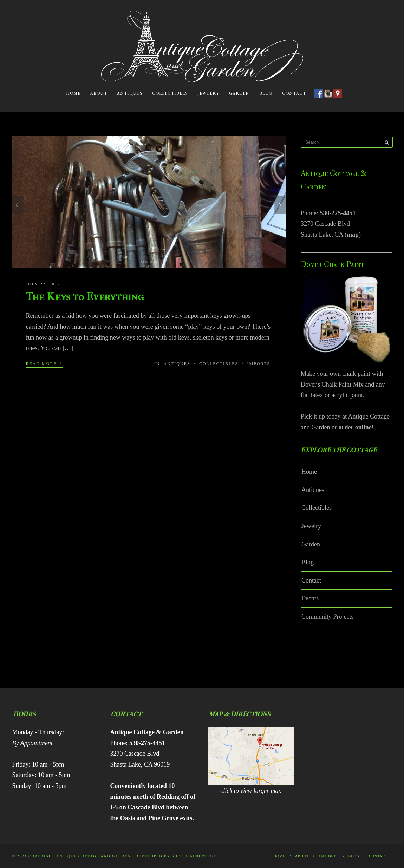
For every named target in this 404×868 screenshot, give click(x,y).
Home (73, 93)
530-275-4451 (338, 213)
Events (310, 598)
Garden (239, 93)
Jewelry (208, 93)
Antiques (130, 93)
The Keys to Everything (85, 297)
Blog (266, 93)
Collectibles (170, 93)
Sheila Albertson (194, 856)
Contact (294, 93)
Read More (44, 363)
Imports (259, 364)
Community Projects (328, 617)
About (99, 93)
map (353, 235)
